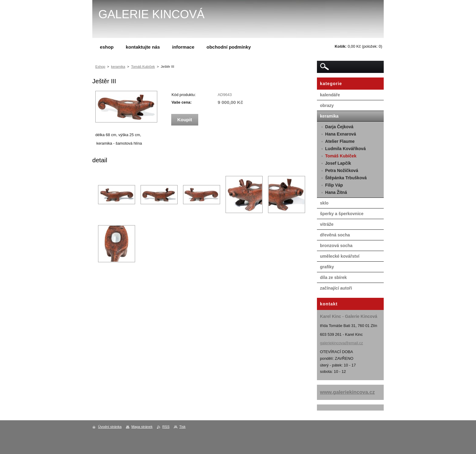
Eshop (100, 67)
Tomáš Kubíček (143, 67)
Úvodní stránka (110, 427)
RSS (166, 427)
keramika (118, 67)
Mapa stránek (142, 427)
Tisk (183, 427)
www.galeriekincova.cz (347, 392)
